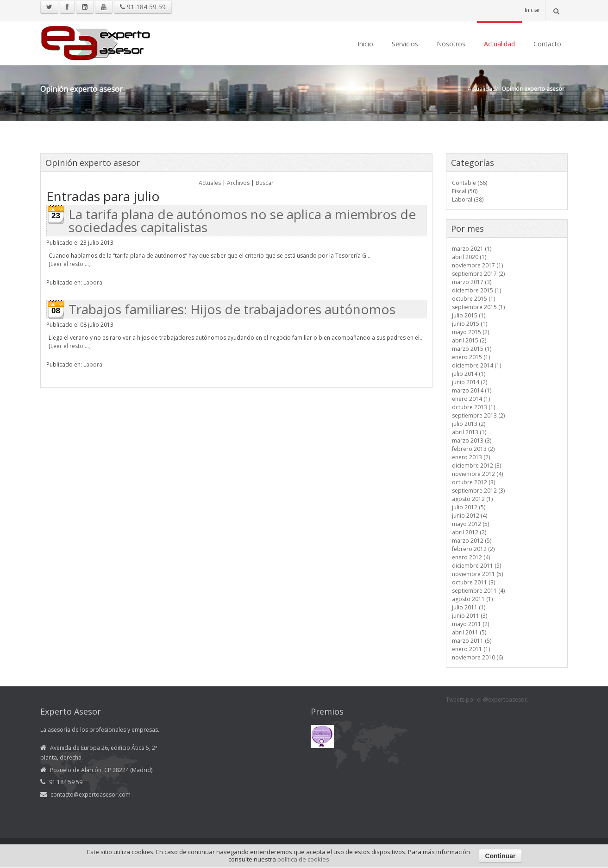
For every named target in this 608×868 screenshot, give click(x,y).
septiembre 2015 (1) (478, 307)
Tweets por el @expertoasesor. (487, 700)
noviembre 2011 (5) (477, 574)
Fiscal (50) (465, 191)
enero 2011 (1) (471, 649)
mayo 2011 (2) (470, 624)
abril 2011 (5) (469, 632)
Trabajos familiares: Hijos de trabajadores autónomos (232, 309)
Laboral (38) (468, 200)
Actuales (210, 183)
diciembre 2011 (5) (476, 566)
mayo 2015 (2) (470, 332)
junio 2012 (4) (470, 516)
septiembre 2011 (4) (478, 591)
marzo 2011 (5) (472, 641)
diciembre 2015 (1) (476, 290)
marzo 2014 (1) (472, 390)
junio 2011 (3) (470, 616)
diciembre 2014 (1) (476, 365)
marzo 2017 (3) (472, 282)
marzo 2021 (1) (472, 249)
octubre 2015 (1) (473, 299)
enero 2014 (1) (471, 399)
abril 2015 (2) (469, 340)
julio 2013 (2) (469, 424)
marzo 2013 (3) (472, 440)
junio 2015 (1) (470, 324)
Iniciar (533, 10)
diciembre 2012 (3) (476, 466)
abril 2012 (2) (469, 532)
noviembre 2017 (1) (477, 265)
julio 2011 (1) (469, 607)
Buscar (265, 183)
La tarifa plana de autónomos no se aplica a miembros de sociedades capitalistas (242, 221)
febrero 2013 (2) (473, 449)
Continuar (500, 856)
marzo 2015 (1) (472, 349)
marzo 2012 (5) (472, 541)
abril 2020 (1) (469, 257)
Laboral (94, 282)
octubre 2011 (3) (473, 582)
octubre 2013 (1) (473, 407)
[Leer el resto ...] (70, 264)
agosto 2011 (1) (472, 599)
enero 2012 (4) (471, 557)
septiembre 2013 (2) (478, 415)
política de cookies (303, 859)
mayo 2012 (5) (470, 524)
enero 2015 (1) (471, 357)
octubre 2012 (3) (473, 482)
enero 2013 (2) (471, 457)
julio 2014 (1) (469, 374)
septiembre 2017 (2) (478, 274)
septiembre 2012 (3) (478, 491)
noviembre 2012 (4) (477, 474)
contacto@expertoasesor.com (91, 795)
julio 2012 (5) (469, 507)
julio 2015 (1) (469, 315)
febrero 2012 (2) (473, 549)
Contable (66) (470, 183)
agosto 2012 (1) (472, 499)
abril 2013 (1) (469, 432)
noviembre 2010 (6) (477, 657)
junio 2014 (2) (470, 382)
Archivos (238, 183)
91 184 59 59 (143, 7)
